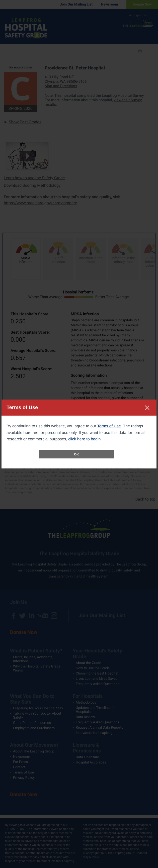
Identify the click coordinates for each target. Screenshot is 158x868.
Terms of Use (109, 426)
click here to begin (84, 439)
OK (76, 454)
